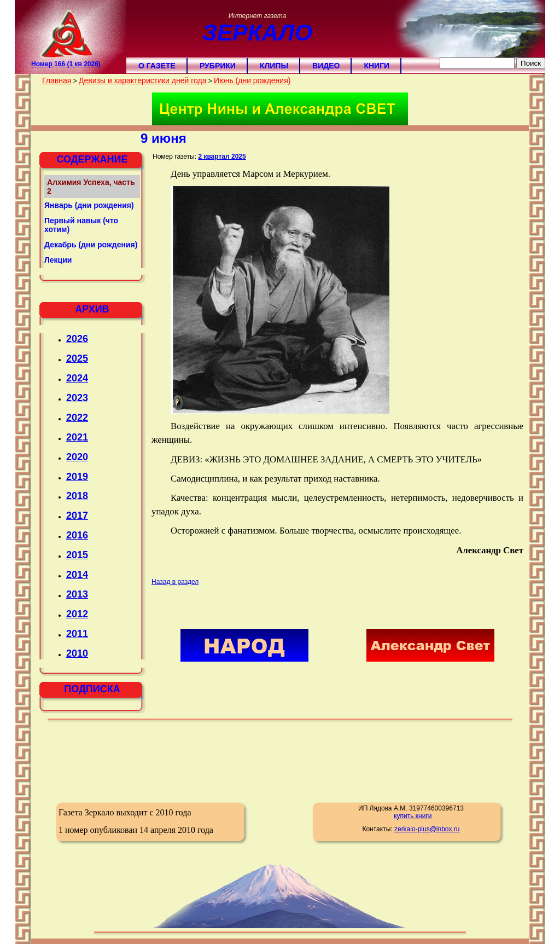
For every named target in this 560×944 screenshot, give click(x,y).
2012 (77, 614)
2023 (77, 398)
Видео (326, 66)
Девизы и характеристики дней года (142, 80)
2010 (77, 653)
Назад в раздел (175, 582)
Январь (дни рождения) (89, 205)
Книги (377, 66)
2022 (77, 418)
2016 (77, 535)
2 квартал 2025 (222, 157)
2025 (77, 358)
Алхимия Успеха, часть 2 (91, 187)
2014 (77, 575)
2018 (77, 496)
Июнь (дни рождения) (252, 80)
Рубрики (218, 66)
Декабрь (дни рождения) (91, 245)
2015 (77, 555)
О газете (157, 66)
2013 (77, 594)
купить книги (413, 816)
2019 (77, 477)
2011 (77, 634)
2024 (77, 378)
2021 (77, 437)
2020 (77, 457)
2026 (77, 339)
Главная (57, 80)
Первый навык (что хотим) (81, 225)
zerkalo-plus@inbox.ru (427, 829)
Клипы (274, 66)
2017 (77, 516)
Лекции (58, 260)
